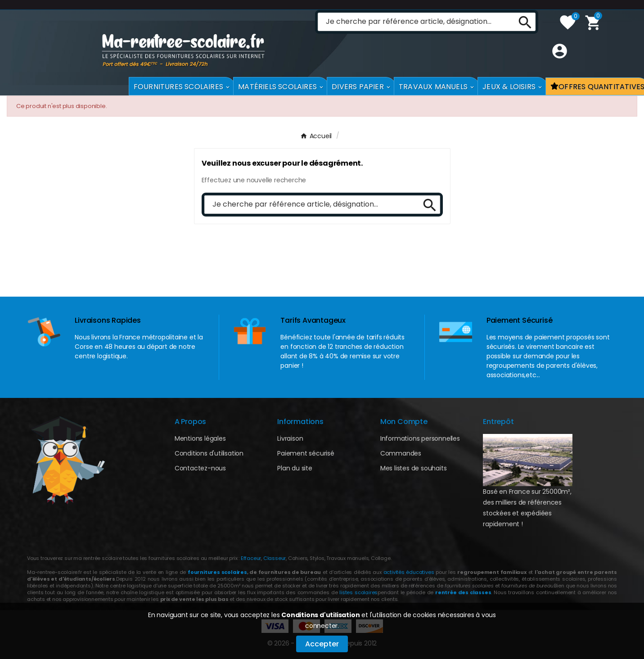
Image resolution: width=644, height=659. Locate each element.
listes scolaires (358, 592)
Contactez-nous (200, 468)
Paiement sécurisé (306, 453)
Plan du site (295, 468)
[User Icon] (557, 72)
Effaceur (251, 558)
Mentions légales (200, 438)
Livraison (290, 438)
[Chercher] (414, 43)
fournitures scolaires (217, 572)
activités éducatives (409, 572)
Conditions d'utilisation (320, 615)
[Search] (522, 43)
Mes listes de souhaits (414, 468)
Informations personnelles (420, 438)
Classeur (274, 558)
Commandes (401, 453)
